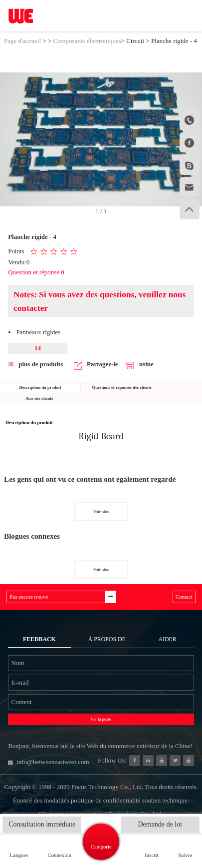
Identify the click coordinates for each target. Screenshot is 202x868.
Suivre (185, 855)
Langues (19, 855)
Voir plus (101, 512)
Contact (184, 597)
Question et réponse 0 (36, 272)
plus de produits (36, 364)
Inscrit (152, 855)
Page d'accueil (22, 41)
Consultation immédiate (42, 824)
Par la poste (101, 719)
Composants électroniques (87, 41)
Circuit (135, 41)
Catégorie (101, 847)
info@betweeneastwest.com (48, 762)
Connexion (60, 855)
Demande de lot (160, 824)
